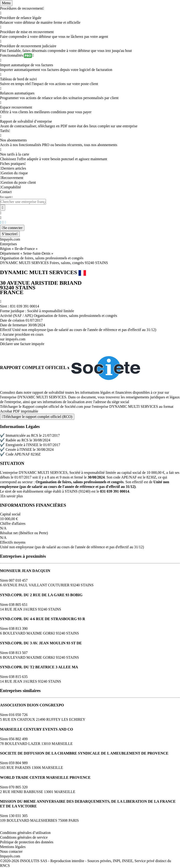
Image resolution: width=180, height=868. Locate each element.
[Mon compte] (12, 228)
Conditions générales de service (24, 837)
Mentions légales (13, 847)
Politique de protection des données (27, 842)
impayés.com (16, 339)
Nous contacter (11, 851)
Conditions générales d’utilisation (25, 833)
